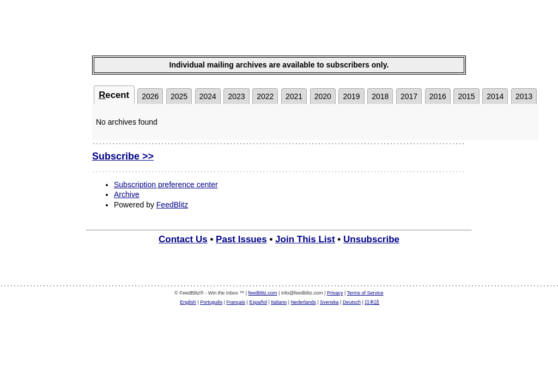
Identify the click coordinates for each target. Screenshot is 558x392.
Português (211, 302)
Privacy (335, 293)
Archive (127, 194)
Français (236, 302)
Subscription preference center (166, 185)
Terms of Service (365, 293)
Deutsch (352, 302)
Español (258, 302)
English (188, 302)
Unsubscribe (371, 239)
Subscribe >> (123, 156)
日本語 (372, 302)
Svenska (329, 302)
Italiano (279, 302)
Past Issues (241, 239)
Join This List (305, 239)
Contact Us (183, 239)
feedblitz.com (263, 293)
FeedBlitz (172, 205)
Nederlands (304, 302)
